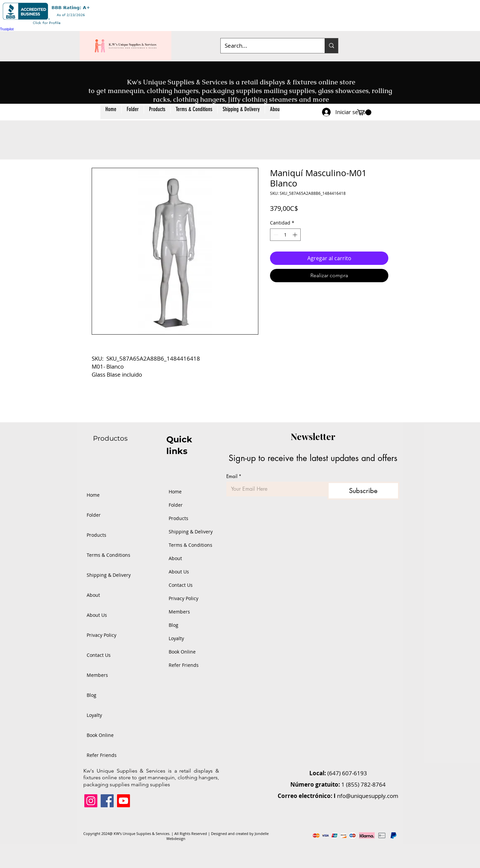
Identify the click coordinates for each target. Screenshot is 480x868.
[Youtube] (123, 801)
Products (96, 535)
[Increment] (295, 235)
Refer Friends (102, 755)
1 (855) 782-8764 (363, 784)
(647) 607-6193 (347, 773)
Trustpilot (7, 29)
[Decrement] (275, 235)
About (93, 595)
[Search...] (268, 46)
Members (97, 675)
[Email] (275, 489)
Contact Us (99, 655)
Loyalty (94, 715)
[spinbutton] (285, 235)
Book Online (100, 735)
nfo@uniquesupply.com (368, 796)
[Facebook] (107, 801)
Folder (94, 515)
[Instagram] (91, 801)
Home (93, 495)
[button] (157, 112)
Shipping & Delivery (108, 575)
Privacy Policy (101, 635)
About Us (97, 615)
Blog (91, 695)
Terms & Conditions (108, 555)
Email (234, 476)
